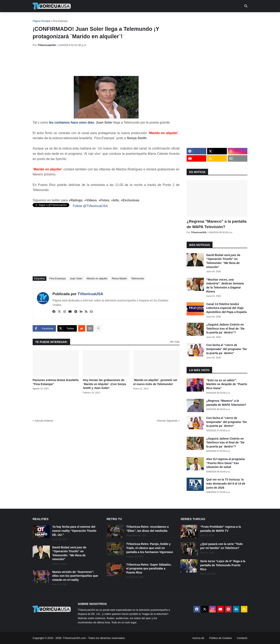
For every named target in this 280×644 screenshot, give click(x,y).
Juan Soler (76, 278)
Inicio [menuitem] (40, 18)
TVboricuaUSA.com (74, 638)
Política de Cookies (221, 638)
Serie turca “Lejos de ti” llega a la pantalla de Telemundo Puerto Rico (223, 565)
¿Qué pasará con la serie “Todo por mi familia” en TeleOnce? (221, 546)
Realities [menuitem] (98, 18)
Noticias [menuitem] (57, 18)
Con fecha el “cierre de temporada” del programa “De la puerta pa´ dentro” (227, 349)
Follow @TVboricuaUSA (90, 206)
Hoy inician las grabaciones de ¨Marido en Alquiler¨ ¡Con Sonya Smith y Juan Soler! (104, 384)
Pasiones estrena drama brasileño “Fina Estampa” (56, 382)
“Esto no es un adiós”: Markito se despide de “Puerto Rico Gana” (227, 384)
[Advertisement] (106, 61)
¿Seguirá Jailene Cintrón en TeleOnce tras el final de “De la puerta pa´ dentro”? (225, 328)
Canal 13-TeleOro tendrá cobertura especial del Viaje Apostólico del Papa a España (226, 308)
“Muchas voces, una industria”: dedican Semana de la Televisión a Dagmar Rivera (225, 286)
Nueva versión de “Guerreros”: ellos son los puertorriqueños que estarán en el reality (75, 576)
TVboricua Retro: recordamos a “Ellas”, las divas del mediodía (147, 529)
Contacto (242, 638)
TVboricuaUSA (90, 294)
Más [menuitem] (195, 18)
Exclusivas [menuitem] (161, 18)
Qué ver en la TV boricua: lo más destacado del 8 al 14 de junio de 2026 (226, 483)
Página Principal (41, 21)
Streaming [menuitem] (137, 18)
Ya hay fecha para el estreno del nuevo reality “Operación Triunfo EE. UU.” (74, 531)
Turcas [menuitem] (117, 18)
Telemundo (138, 278)
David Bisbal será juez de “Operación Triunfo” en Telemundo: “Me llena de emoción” (223, 261)
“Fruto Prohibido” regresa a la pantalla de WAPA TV (221, 529)
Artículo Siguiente (167, 421)
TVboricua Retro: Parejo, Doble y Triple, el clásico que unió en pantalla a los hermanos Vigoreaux (150, 548)
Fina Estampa (60, 21)
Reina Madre (119, 278)
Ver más (175, 342)
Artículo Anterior (44, 421)
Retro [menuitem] (181, 18)
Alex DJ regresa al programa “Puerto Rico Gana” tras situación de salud (225, 463)
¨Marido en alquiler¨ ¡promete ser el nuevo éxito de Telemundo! (155, 382)
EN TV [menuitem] (77, 18)
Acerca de (198, 638)
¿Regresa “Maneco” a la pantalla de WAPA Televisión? (217, 224)
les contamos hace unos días (72, 122)
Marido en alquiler (97, 278)
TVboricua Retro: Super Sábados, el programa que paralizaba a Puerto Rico (149, 569)
